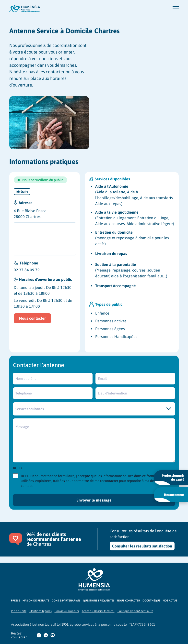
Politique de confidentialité (135, 611)
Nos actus (170, 600)
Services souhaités (30, 409)
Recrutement (169, 497)
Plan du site (19, 611)
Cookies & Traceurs (67, 611)
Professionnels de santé (169, 479)
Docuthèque (151, 600)
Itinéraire (22, 192)
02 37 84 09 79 (27, 270)
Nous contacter (32, 318)
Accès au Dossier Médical (98, 611)
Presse (16, 600)
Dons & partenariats (66, 600)
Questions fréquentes (99, 600)
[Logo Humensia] (94, 580)
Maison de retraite (36, 600)
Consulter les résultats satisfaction (142, 546)
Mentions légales (41, 611)
